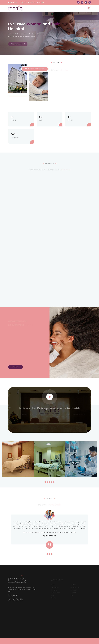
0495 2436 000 (27, 2)
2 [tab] (94, 30)
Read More (15, 367)
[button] (45, 482)
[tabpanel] (49, 30)
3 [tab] (94, 32)
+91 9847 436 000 (39, 2)
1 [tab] (94, 28)
